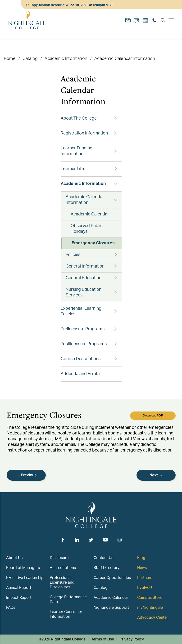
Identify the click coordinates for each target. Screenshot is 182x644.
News (142, 568)
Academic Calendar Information (125, 59)
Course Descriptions (81, 359)
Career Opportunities (112, 578)
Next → (156, 475)
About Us (14, 558)
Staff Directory (107, 568)
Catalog (30, 59)
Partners (145, 578)
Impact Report (19, 598)
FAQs (11, 608)
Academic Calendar (90, 214)
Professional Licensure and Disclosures (62, 582)
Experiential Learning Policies (81, 311)
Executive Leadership (25, 578)
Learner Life (72, 169)
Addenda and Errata (80, 374)
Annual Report (19, 588)
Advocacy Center (153, 617)
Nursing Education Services (84, 292)
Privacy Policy (132, 639)
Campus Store (150, 598)
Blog (141, 558)
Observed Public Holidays (87, 229)
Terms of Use (103, 639)
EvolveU (145, 588)
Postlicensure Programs (84, 344)
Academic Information (66, 59)
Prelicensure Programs (83, 329)
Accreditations (63, 568)
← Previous (26, 475)
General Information (85, 266)
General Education (84, 278)
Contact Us (103, 558)
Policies (73, 255)
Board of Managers (23, 568)
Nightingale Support (111, 608)
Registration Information (84, 133)
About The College (79, 118)
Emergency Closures (93, 243)
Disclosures (60, 558)
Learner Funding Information (77, 151)
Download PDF (153, 416)
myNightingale (150, 608)
